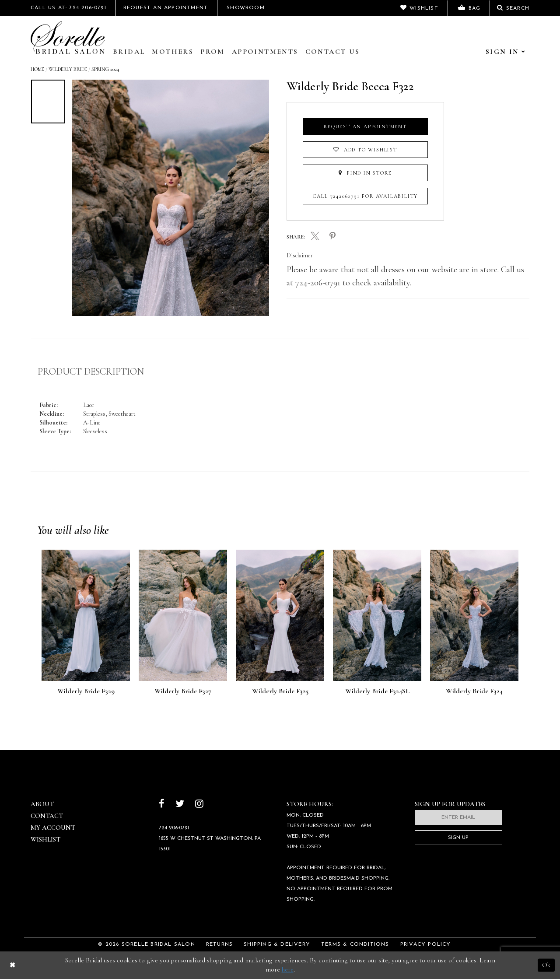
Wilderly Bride (68, 69)
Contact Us (333, 52)
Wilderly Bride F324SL (377, 691)
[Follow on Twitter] (180, 805)
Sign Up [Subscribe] (458, 838)
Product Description (91, 372)
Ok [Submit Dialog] (546, 965)
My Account (53, 828)
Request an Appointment (365, 126)
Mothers (173, 52)
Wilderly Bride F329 (86, 691)
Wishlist (45, 839)
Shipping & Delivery (277, 944)
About (42, 804)
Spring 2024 (105, 69)
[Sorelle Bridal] (68, 38)
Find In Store (365, 173)
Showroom (246, 8)
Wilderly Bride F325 (280, 691)
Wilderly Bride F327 (183, 691)
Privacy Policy (426, 944)
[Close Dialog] (12, 965)
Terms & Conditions (355, 944)
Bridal (129, 52)
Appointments (265, 52)
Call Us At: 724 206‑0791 (68, 8)
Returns (219, 944)
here (288, 969)
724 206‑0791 (174, 828)
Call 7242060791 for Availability (366, 196)
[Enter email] (458, 818)
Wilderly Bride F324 (474, 691)
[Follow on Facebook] (162, 805)
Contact (47, 816)
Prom (213, 52)
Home (37, 69)
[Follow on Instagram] (199, 805)
